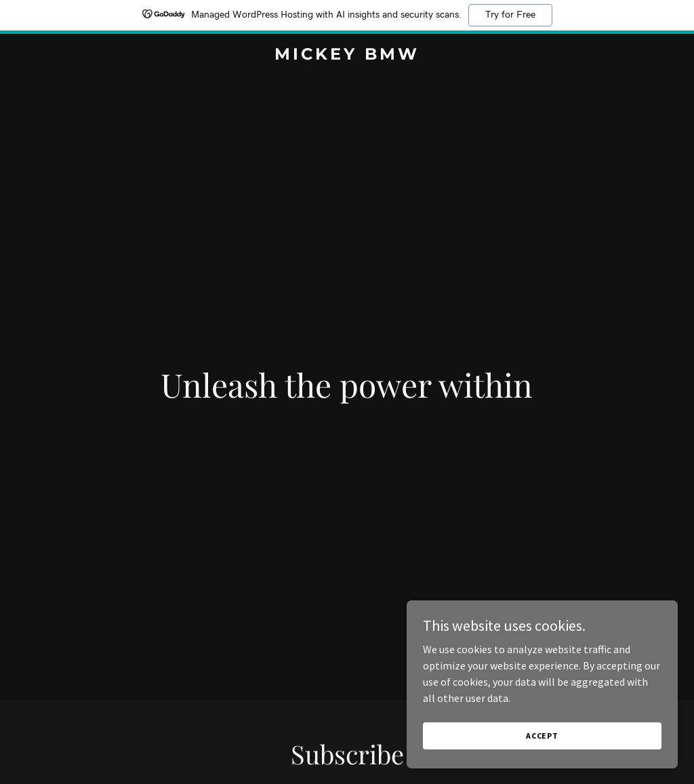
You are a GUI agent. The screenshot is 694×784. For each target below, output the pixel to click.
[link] (347, 56)
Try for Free (510, 15)
